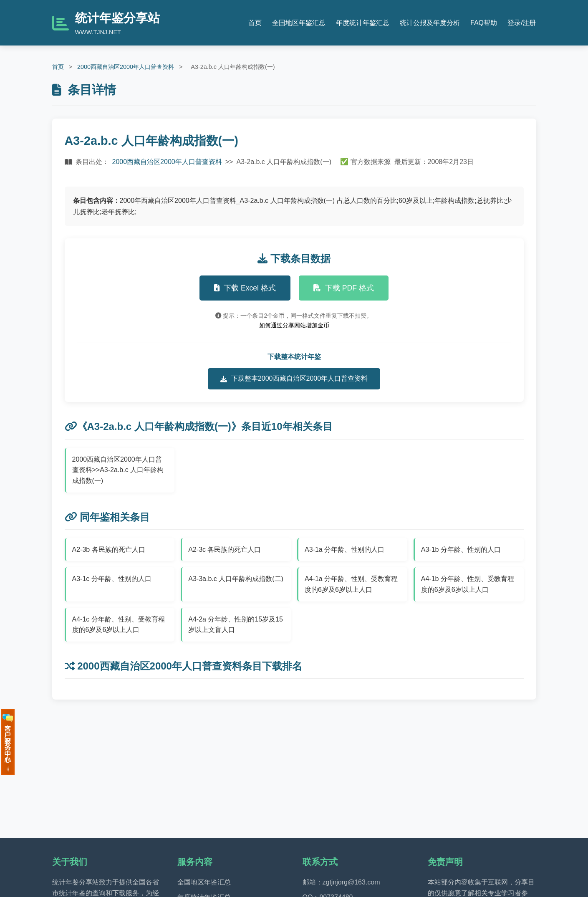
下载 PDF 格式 (344, 288)
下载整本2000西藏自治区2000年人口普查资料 (294, 379)
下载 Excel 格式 (245, 288)
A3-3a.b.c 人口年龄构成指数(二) (236, 579)
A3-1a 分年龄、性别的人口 (344, 550)
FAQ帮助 (484, 23)
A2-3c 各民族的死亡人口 (225, 550)
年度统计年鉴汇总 (363, 23)
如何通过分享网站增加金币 (294, 325)
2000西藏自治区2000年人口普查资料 (126, 67)
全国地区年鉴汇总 (299, 23)
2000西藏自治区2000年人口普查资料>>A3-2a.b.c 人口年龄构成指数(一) (118, 470)
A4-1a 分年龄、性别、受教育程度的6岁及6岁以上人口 (351, 584)
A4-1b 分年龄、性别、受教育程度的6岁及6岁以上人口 (468, 584)
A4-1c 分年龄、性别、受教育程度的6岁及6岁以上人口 (119, 625)
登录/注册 (522, 23)
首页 (255, 23)
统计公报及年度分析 (430, 23)
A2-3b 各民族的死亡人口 (109, 550)
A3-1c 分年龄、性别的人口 (112, 579)
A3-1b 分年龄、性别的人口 (461, 550)
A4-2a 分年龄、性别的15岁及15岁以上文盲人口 (236, 625)
